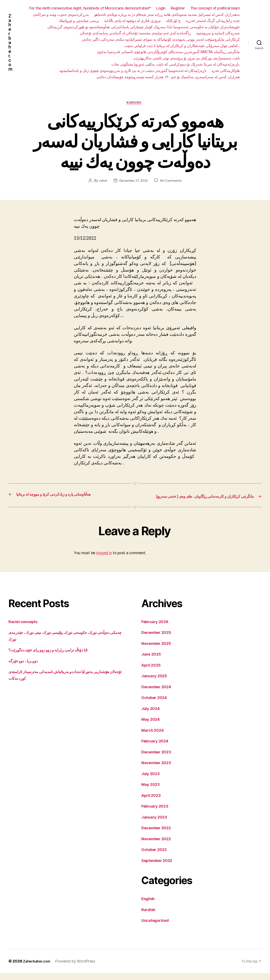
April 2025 (152, 672)
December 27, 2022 (133, 182)
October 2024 (156, 704)
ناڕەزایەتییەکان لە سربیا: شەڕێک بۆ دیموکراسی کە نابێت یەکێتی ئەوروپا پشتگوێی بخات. (176, 64)
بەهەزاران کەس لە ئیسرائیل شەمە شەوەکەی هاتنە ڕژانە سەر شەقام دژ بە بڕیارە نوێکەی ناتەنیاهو (167, 14)
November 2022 (158, 846)
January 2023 (156, 824)
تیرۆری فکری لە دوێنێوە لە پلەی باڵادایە (132, 21)
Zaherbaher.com (11, 43)
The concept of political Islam (215, 8)
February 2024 (157, 748)
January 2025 (156, 683)
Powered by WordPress (79, 968)
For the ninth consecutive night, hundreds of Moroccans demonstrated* (90, 8)
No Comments (172, 182)
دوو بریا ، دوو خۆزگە (25, 668)
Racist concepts (25, 628)
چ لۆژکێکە (173, 21)
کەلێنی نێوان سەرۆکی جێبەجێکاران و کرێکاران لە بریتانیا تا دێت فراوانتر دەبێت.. (182, 46)
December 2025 (158, 639)
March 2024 (154, 737)
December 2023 (158, 759)
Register (178, 8)
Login (161, 8)
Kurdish (135, 104)
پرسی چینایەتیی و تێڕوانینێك (79, 21)
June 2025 (153, 661)
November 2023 (158, 770)
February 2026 (157, 628)
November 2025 (158, 650)
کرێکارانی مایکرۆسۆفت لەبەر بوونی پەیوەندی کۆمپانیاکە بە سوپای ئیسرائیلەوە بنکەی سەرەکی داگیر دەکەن (161, 39)
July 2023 (152, 780)
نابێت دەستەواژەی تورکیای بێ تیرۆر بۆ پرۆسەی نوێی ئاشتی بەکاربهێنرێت (186, 58)
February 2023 (157, 813)
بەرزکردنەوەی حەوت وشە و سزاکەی (61, 14)
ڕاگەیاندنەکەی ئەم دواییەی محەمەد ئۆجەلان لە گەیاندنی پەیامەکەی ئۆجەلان (135, 33)
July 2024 (152, 715)
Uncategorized (157, 927)
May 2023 (152, 791)
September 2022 (159, 867)
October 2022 (156, 856)
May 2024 (152, 726)
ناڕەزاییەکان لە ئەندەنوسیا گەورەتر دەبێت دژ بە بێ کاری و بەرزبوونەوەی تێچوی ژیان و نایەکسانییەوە (133, 71)
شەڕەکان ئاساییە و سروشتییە (218, 33)
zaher (101, 182)
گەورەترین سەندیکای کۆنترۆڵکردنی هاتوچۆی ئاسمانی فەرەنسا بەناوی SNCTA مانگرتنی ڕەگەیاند (168, 52)
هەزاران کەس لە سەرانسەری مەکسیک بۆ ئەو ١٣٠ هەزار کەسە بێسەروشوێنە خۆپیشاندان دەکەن (168, 77)
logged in (104, 560)
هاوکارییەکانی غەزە (226, 71)
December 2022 (158, 835)
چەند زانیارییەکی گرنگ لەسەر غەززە (213, 21)
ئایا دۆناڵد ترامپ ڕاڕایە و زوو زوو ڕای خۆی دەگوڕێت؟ (55, 657)
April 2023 (152, 802)
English (149, 905)
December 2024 (159, 694)
